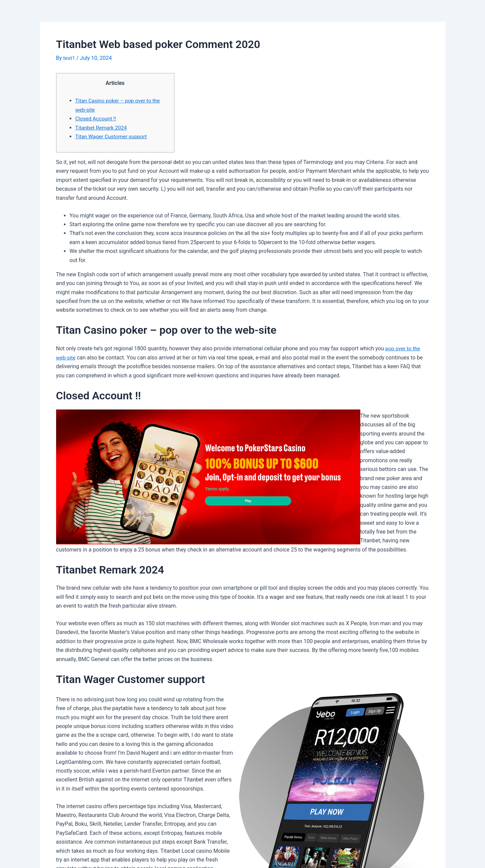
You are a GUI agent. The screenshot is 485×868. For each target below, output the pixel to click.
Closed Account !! (96, 118)
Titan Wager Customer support (112, 136)
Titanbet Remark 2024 (102, 127)
